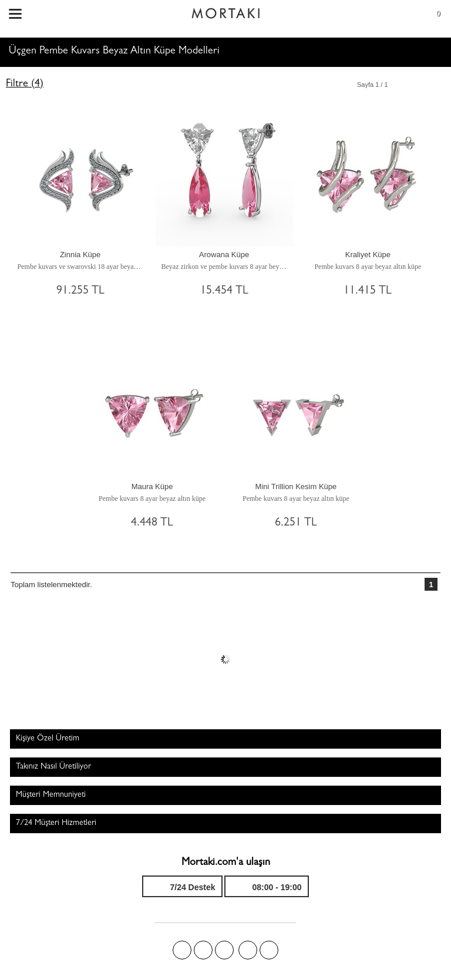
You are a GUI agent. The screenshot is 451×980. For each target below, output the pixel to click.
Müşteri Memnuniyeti (51, 795)
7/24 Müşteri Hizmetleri (56, 823)
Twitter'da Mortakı (203, 950)
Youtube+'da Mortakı (269, 950)
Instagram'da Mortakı (248, 950)
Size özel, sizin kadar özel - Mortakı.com (225, 11)
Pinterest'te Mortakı (224, 950)
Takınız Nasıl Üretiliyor (53, 767)
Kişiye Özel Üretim (48, 739)
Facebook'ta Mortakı (182, 950)
